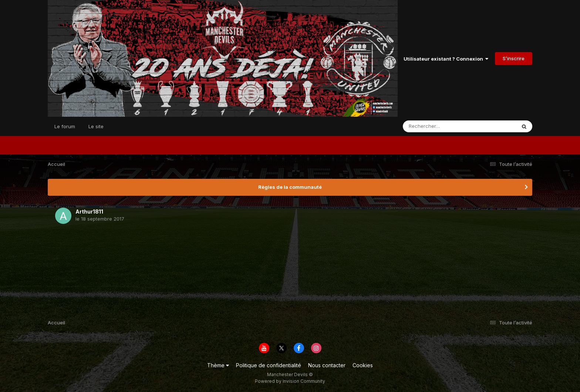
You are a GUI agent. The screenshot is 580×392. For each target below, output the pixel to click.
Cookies (363, 365)
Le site (96, 126)
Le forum (65, 126)
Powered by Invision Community (290, 381)
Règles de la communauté (290, 187)
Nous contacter (327, 365)
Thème (218, 365)
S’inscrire (514, 58)
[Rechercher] (438, 126)
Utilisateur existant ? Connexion (446, 59)
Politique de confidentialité (269, 365)
